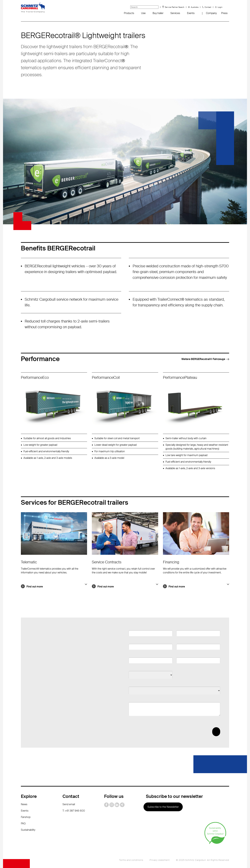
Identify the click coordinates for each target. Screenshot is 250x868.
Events (191, 13)
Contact (208, 7)
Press (224, 13)
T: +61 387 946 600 (74, 811)
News (24, 804)
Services (175, 13)
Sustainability (28, 830)
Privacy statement (160, 860)
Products (129, 13)
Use (143, 13)
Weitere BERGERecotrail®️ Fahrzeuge (203, 359)
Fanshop (26, 817)
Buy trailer (158, 13)
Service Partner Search (175, 7)
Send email (69, 804)
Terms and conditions (131, 860)
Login (220, 7)
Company (211, 13)
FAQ (23, 823)
